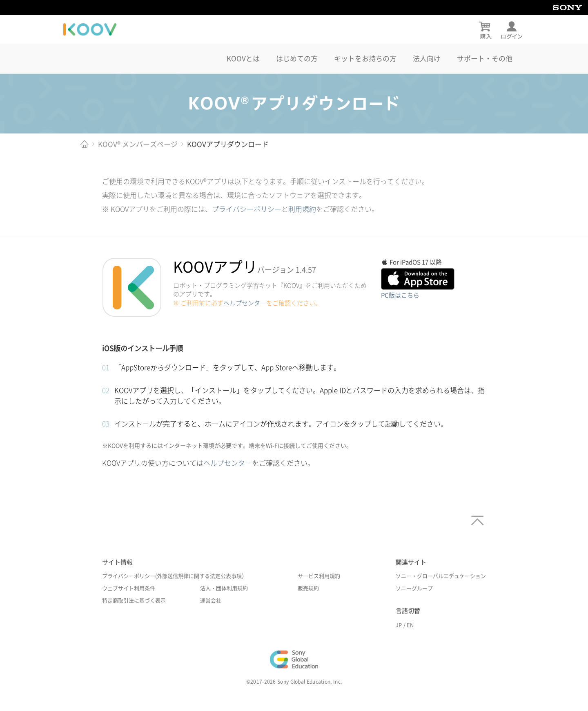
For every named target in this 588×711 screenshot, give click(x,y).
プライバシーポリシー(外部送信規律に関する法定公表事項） (175, 576)
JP (399, 625)
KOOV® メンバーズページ (138, 144)
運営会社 (211, 601)
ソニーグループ (414, 588)
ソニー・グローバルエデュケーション (441, 576)
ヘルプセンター (245, 303)
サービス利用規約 (319, 576)
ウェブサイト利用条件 (129, 588)
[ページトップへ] (476, 518)
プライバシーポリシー (247, 209)
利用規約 (302, 209)
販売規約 (308, 588)
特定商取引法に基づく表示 (134, 601)
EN (410, 625)
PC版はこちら (400, 295)
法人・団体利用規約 (224, 588)
